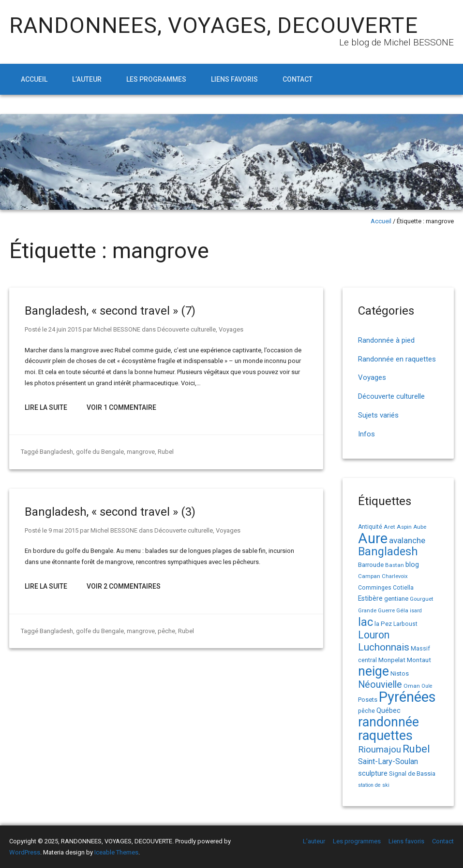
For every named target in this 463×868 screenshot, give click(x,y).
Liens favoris (234, 79)
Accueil (34, 79)
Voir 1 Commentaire (121, 407)
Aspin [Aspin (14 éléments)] (404, 527)
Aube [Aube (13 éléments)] (420, 527)
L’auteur (87, 79)
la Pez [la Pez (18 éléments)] (383, 624)
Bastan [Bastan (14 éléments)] (395, 565)
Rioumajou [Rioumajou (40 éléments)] (380, 749)
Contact (298, 79)
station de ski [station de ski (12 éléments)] (374, 785)
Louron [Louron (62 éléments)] (374, 635)
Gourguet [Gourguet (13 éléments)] (421, 599)
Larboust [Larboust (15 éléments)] (405, 624)
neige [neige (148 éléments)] (373, 671)
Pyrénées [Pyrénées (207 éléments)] (407, 697)
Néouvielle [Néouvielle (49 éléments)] (380, 685)
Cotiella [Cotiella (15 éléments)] (403, 588)
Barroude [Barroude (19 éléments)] (371, 564)
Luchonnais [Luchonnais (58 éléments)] (384, 647)
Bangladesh (56, 452)
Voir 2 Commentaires (124, 586)
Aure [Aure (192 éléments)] (373, 538)
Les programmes (156, 79)
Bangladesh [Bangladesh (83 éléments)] (388, 552)
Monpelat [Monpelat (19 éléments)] (392, 660)
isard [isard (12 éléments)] (416, 611)
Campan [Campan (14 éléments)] (369, 576)
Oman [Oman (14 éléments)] (412, 686)
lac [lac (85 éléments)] (366, 622)
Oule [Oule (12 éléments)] (427, 686)
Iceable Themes (116, 852)
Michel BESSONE (117, 329)
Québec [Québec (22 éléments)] (388, 711)
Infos (366, 434)
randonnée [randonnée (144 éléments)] (388, 722)
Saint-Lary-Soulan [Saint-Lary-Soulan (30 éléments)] (388, 761)
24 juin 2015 (65, 329)
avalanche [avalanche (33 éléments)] (407, 540)
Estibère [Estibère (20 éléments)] (370, 598)
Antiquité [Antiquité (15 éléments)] (370, 527)
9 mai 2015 (63, 530)
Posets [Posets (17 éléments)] (368, 700)
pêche (166, 631)
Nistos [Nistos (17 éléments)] (400, 673)
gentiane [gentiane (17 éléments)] (396, 599)
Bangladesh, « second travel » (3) (110, 512)
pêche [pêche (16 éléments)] (366, 711)
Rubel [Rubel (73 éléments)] (416, 749)
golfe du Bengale (100, 452)
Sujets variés (378, 415)
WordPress (25, 852)
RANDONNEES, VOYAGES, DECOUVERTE (214, 25)
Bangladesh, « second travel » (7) (110, 311)
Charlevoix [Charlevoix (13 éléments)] (395, 576)
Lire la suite (46, 407)
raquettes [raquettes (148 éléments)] (385, 736)
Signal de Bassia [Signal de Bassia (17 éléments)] (412, 774)
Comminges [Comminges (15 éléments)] (375, 588)
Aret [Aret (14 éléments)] (389, 527)
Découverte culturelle (187, 329)
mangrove (141, 452)
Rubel (166, 452)
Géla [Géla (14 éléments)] (402, 610)
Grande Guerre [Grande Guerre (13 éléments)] (376, 611)
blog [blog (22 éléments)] (412, 565)
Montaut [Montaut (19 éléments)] (419, 660)
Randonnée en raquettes (397, 359)
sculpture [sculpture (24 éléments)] (373, 773)
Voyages (231, 329)
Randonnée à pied (386, 340)
